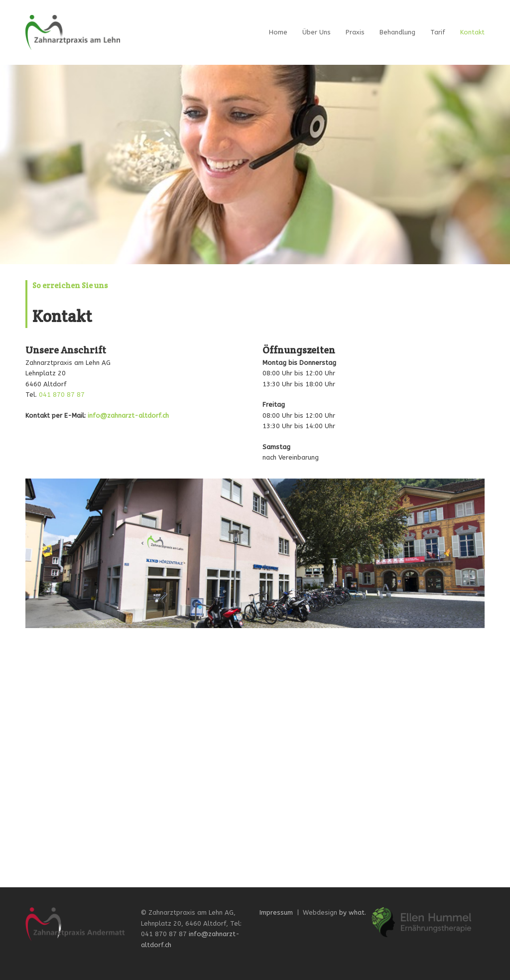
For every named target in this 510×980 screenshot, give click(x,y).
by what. (353, 912)
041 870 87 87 (62, 395)
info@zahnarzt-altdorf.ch (128, 415)
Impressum (276, 912)
